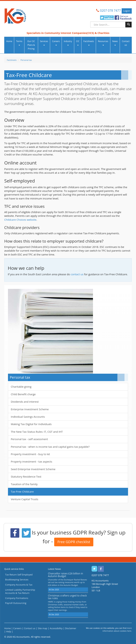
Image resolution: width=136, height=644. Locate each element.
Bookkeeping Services (17, 580)
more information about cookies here (117, 629)
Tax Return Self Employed (19, 575)
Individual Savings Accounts (28, 417)
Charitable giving (21, 387)
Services (44, 43)
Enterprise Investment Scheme (30, 409)
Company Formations (17, 598)
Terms (19, 43)
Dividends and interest (25, 402)
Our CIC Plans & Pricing (31, 45)
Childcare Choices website (20, 220)
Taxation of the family (24, 484)
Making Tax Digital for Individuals (31, 424)
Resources (103, 43)
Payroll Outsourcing (16, 603)
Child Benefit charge (23, 394)
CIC (78, 43)
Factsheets (89, 43)
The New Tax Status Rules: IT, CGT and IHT (37, 432)
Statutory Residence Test (26, 477)
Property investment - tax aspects (32, 461)
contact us (77, 274)
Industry (68, 43)
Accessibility (56, 628)
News (115, 43)
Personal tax (26, 60)
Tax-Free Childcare (22, 492)
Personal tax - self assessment (29, 439)
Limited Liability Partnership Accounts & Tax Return (20, 591)
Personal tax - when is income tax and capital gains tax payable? (50, 447)
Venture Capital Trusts (25, 499)
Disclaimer (71, 628)
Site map (43, 628)
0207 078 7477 (110, 11)
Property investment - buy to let (30, 454)
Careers (56, 43)
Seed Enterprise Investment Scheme (33, 469)
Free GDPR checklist (74, 542)
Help (9, 631)
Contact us (126, 43)
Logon (127, 11)
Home (9, 41)
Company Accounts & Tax (19, 585)
